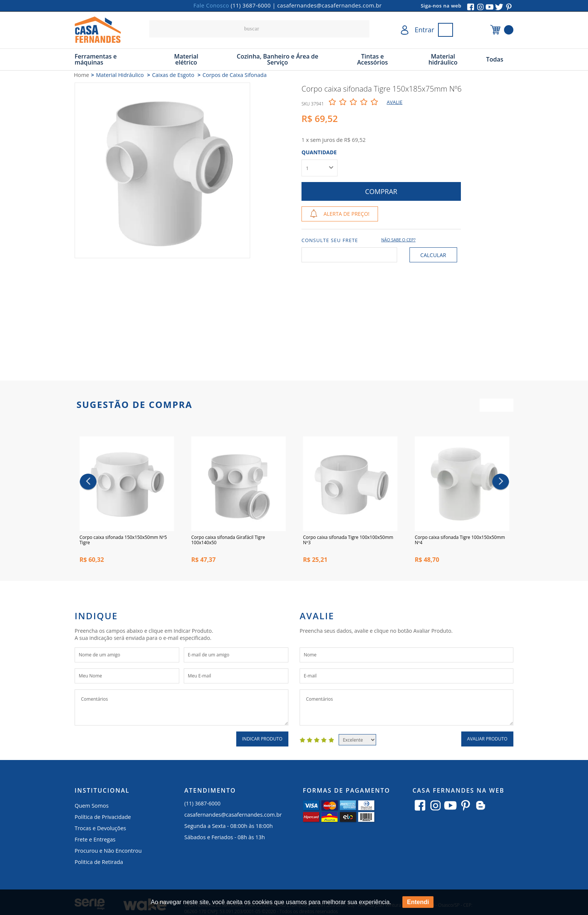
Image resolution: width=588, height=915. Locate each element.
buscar (362, 29)
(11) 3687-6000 (251, 5)
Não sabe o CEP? (399, 240)
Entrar (424, 30)
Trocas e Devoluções (100, 830)
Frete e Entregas (95, 841)
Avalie (394, 102)
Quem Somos (92, 807)
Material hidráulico (443, 59)
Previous (88, 483)
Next (501, 483)
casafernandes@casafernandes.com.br (329, 5)
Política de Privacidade (103, 819)
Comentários (181, 709)
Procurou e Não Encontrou (108, 853)
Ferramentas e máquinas (96, 59)
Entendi (418, 902)
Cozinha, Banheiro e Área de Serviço (277, 59)
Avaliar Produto (487, 741)
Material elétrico (186, 59)
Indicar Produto (262, 741)
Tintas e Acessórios (372, 59)
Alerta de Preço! (347, 214)
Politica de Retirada (99, 864)
